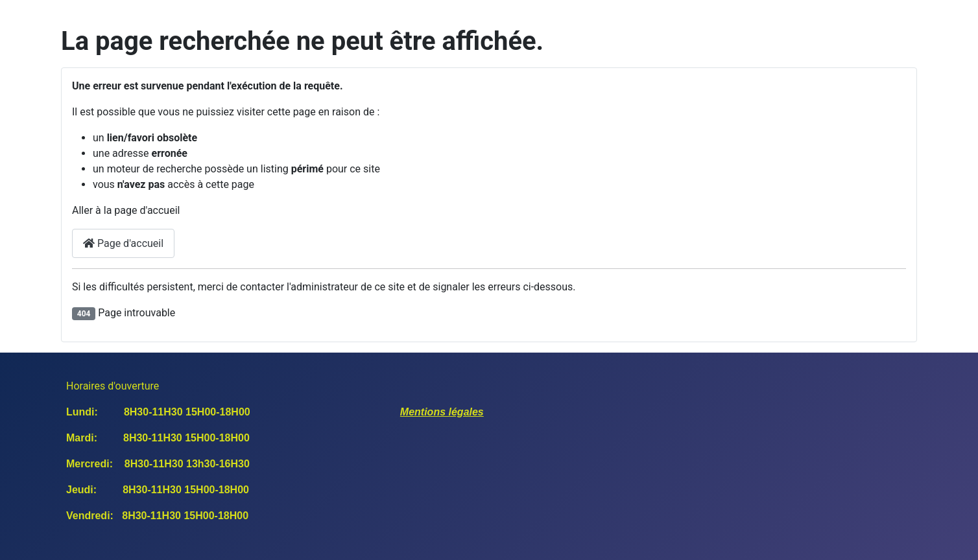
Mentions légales (442, 412)
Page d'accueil (123, 243)
